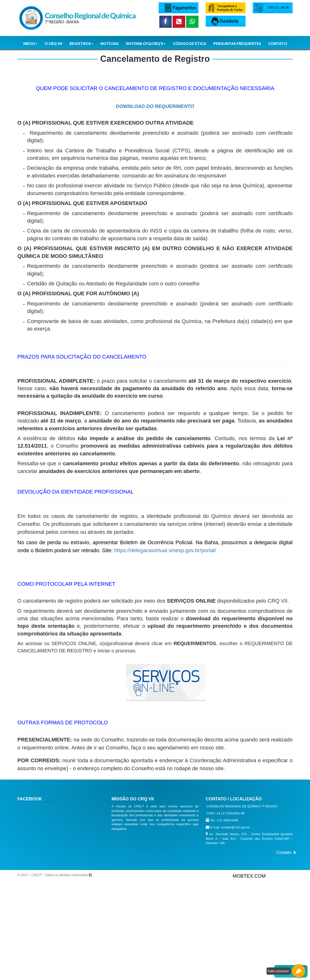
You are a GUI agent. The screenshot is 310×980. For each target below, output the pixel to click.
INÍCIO (30, 43)
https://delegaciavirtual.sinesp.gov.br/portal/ (165, 550)
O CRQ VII (53, 43)
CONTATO (278, 43)
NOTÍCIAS (109, 43)
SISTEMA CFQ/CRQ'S (146, 43)
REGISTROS (81, 43)
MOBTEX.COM (249, 876)
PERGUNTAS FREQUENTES (237, 43)
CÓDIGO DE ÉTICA (190, 43)
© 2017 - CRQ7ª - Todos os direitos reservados (53, 875)
